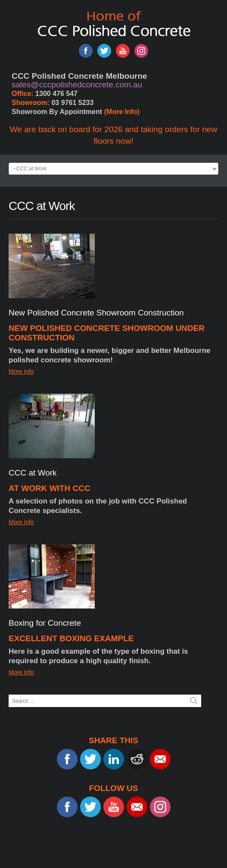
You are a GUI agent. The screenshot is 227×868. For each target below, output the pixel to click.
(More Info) (122, 112)
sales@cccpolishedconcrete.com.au (77, 85)
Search (194, 701)
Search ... (9, 695)
